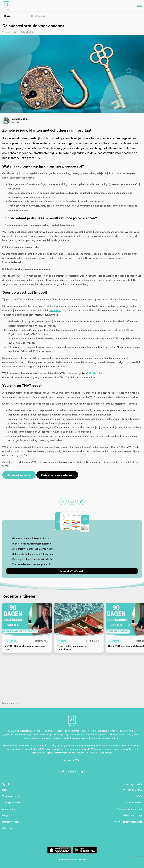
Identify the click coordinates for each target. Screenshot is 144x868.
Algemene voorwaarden (129, 809)
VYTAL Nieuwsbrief (132, 803)
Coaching (40, 16)
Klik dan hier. (96, 373)
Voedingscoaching (12, 796)
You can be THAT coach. (72, 571)
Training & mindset (12, 803)
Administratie (9, 809)
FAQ (140, 796)
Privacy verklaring (132, 816)
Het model (55, 311)
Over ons (7, 828)
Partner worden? (11, 822)
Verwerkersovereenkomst (128, 822)
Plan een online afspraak (19, 475)
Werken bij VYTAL (132, 790)
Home (5, 790)
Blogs (7, 16)
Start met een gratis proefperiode (57, 475)
